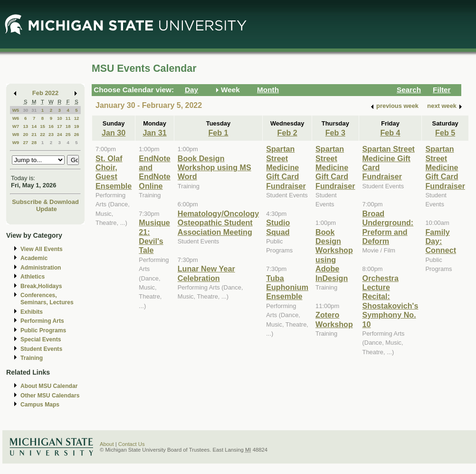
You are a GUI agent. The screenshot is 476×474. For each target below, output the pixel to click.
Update (47, 209)
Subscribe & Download (45, 202)
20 (25, 134)
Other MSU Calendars (50, 396)
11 (68, 118)
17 (60, 126)
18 (68, 126)
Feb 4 (390, 133)
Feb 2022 (45, 93)
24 (60, 134)
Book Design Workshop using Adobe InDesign (334, 255)
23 (51, 134)
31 (34, 110)
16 (51, 126)
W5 (16, 110)
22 (43, 134)
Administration (41, 268)
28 (34, 142)
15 (43, 126)
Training (32, 358)
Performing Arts (42, 321)
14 (34, 126)
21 (34, 134)
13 (25, 126)
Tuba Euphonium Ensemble (287, 287)
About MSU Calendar (49, 386)
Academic (34, 258)
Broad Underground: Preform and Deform (388, 227)
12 (77, 118)
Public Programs (43, 330)
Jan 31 (154, 133)
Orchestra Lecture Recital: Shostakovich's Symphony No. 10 (390, 301)
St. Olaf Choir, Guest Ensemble (114, 172)
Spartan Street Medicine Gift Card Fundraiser (286, 167)
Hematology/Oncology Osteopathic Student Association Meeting (218, 223)
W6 (16, 118)
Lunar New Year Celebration (206, 273)
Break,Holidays (41, 286)
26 (77, 134)
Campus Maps (40, 405)
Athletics (33, 277)
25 (68, 134)
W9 (16, 142)
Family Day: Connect (441, 241)
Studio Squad (278, 227)
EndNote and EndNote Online (154, 172)
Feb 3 (335, 133)
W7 (16, 126)
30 (25, 110)
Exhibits (32, 312)
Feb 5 (445, 133)
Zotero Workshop (334, 319)
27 (25, 142)
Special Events (41, 339)
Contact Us (132, 444)
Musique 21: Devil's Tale (154, 236)
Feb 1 (218, 133)
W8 (16, 134)
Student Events (41, 349)
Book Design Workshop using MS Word (214, 168)
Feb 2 (287, 133)
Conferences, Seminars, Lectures (47, 299)
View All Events (42, 249)
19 (77, 126)
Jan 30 (114, 133)
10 (60, 118)
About (107, 444)
